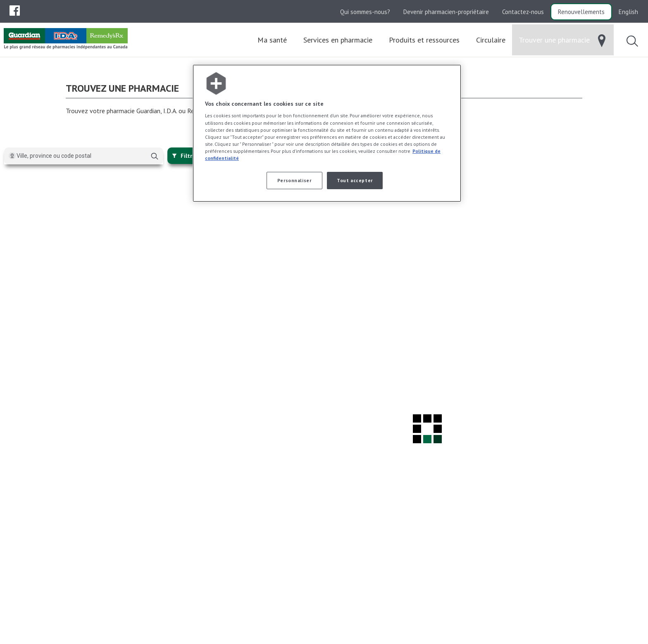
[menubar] (15, 11)
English (628, 12)
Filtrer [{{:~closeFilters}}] (185, 159)
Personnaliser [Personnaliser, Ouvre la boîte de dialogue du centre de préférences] (294, 180)
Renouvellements (581, 12)
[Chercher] (155, 159)
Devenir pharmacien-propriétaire (446, 12)
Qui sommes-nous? (365, 12)
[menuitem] (15, 11)
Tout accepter (355, 180)
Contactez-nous (523, 12)
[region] (327, 133)
